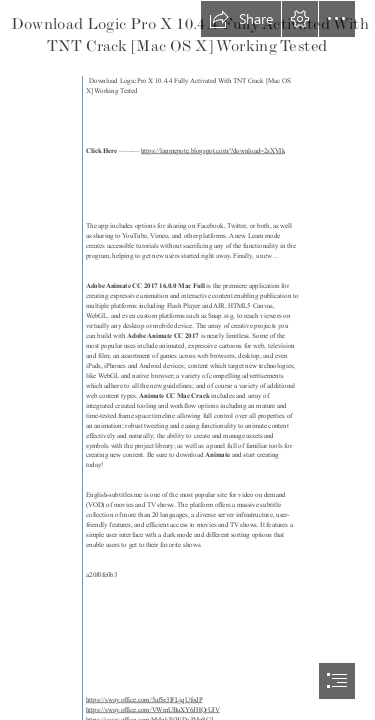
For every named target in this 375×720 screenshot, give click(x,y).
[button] (241, 19)
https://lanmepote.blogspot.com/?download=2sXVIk (212, 151)
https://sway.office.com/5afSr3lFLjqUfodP (144, 700)
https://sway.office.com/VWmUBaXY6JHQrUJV (153, 710)
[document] (187, 360)
